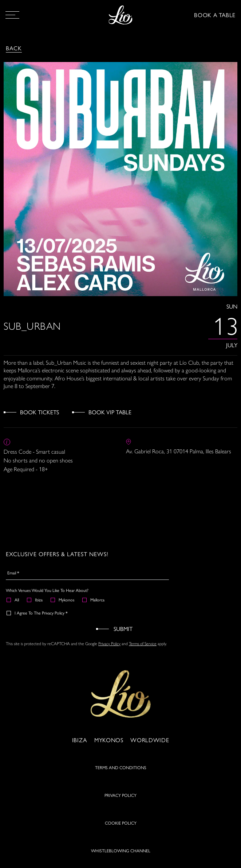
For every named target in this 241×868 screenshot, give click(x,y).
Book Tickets (39, 412)
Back (14, 48)
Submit (123, 629)
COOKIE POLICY (121, 828)
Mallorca (94, 600)
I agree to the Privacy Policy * (37, 613)
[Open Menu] (12, 15)
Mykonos (63, 600)
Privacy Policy (109, 643)
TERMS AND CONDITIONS (121, 772)
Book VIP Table (110, 412)
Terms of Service (143, 643)
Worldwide (150, 745)
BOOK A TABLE (215, 15)
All (13, 600)
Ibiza (35, 600)
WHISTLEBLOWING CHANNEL (121, 855)
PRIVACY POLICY (121, 800)
